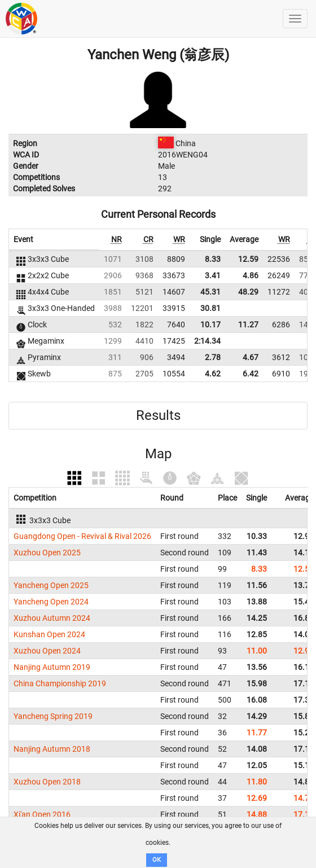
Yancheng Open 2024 (51, 602)
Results (158, 415)
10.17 (210, 325)
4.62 (213, 374)
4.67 (251, 357)
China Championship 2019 (60, 683)
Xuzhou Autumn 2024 (52, 618)
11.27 (248, 325)
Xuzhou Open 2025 (47, 553)
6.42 (251, 374)
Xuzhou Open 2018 (47, 782)
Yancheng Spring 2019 (53, 716)
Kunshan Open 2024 (49, 634)
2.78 (213, 357)
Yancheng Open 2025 (51, 585)
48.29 (248, 292)
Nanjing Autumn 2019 (52, 667)
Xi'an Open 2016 (42, 814)
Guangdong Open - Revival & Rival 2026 (82, 536)
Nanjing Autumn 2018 (52, 749)
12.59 (248, 259)
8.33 (213, 259)
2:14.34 (207, 341)
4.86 (251, 275)
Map (158, 454)
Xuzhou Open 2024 (47, 651)
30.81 (210, 308)
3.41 (213, 275)
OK (157, 860)
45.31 (210, 292)
